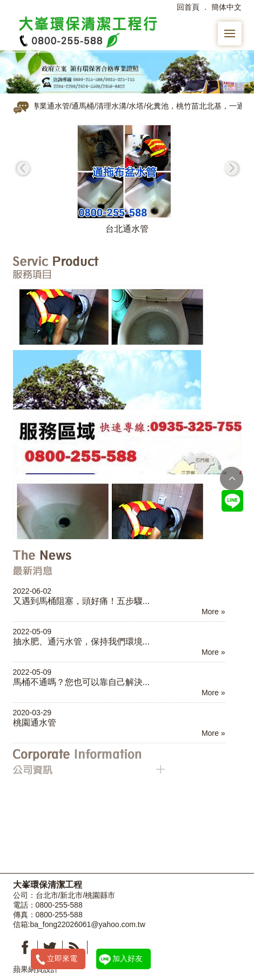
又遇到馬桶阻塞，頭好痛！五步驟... (82, 601)
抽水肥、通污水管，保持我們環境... (82, 641)
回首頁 (188, 7)
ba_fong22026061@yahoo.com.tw (87, 924)
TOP (232, 478)
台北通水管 (127, 229)
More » (213, 612)
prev (23, 168)
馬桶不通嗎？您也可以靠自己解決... (82, 682)
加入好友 (128, 958)
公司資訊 (89, 762)
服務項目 (89, 267)
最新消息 (89, 563)
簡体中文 (226, 7)
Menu (233, 28)
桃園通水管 (35, 722)
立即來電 (62, 958)
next (232, 168)
